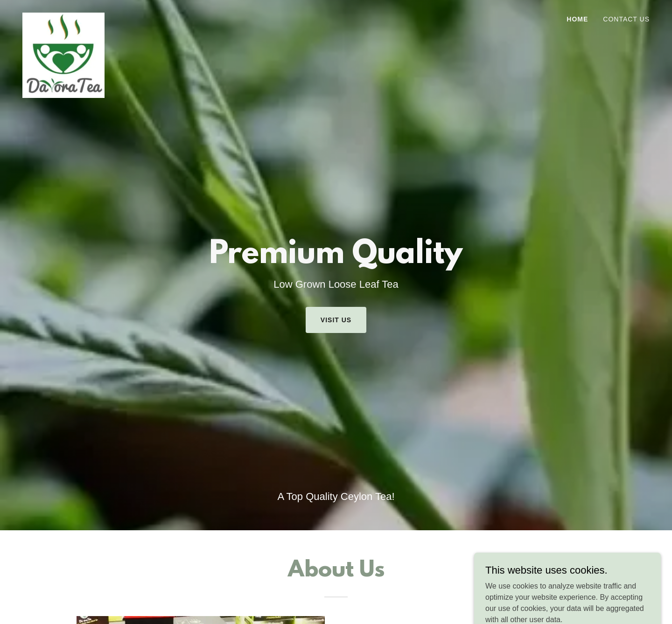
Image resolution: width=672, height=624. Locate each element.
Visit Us (336, 320)
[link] (63, 16)
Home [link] (577, 19)
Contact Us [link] (626, 19)
